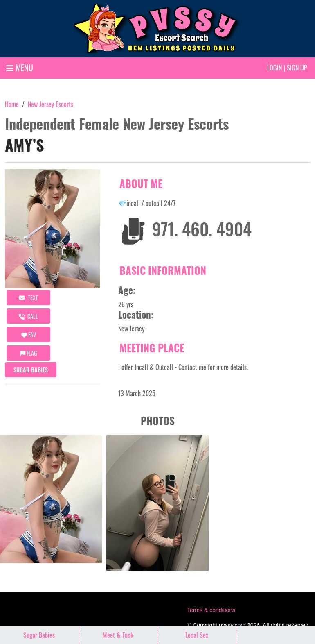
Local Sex (197, 635)
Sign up (297, 68)
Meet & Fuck (118, 635)
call (28, 316)
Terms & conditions (211, 610)
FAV (29, 334)
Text (28, 298)
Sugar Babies (31, 370)
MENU (20, 68)
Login (274, 68)
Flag (29, 353)
